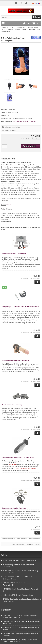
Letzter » (38, 544)
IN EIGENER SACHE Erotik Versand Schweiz (17, 595)
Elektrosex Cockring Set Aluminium (14, 508)
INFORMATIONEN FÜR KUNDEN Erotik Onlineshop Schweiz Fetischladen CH (19, 616)
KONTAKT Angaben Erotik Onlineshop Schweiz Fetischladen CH (17, 566)
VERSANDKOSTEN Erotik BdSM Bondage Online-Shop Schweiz (20, 628)
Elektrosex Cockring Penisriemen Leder (15, 361)
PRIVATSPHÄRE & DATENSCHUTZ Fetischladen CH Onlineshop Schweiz (20, 578)
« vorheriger (21, 544)
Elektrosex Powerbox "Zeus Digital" (14, 254)
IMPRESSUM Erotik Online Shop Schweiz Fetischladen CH (20, 590)
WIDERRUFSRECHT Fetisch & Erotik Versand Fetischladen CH (17, 584)
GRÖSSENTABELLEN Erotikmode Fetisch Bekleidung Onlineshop (20, 634)
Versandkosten (36, 139)
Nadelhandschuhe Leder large (12, 405)
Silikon (9, 205)
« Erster (13, 544)
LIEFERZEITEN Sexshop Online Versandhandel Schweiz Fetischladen (21, 622)
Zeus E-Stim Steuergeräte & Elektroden (24, 122)
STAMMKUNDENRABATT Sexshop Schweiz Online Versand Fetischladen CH (19, 641)
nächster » (30, 544)
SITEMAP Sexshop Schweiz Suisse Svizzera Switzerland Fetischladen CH (21, 600)
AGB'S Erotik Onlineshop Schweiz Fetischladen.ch (19, 561)
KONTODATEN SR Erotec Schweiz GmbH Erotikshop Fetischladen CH (20, 572)
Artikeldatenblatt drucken (12, 127)
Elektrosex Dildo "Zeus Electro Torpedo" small (18, 457)
